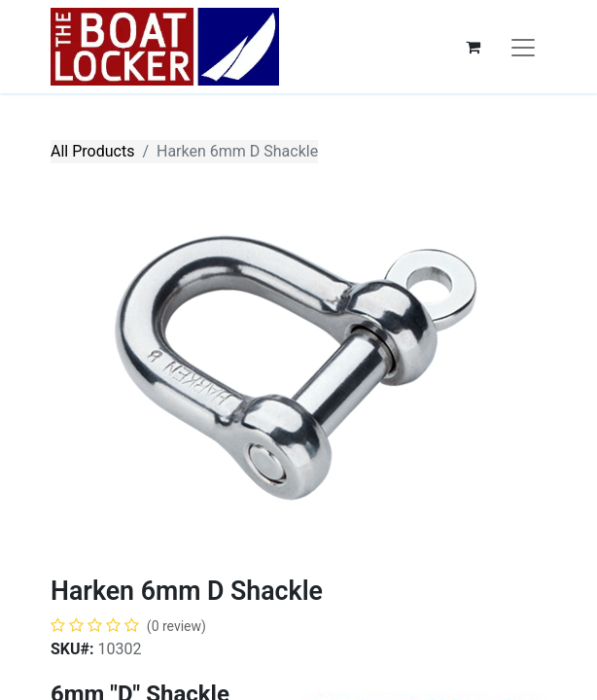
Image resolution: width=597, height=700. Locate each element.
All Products (92, 151)
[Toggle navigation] (523, 47)
